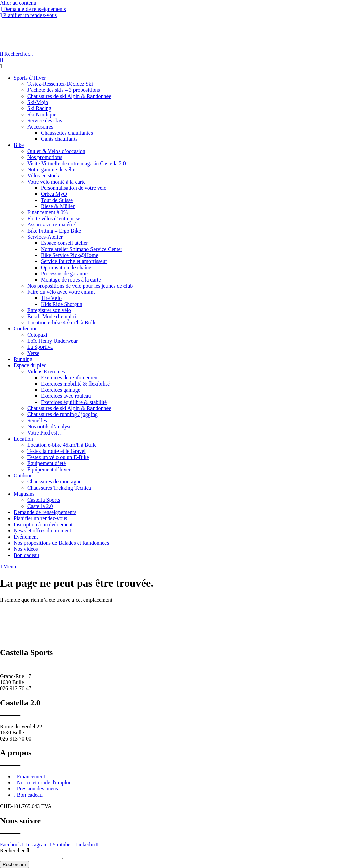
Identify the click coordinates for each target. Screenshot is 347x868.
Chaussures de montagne (54, 482)
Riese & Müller (58, 206)
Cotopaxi (37, 335)
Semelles (37, 420)
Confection (26, 329)
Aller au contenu (18, 3)
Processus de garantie (64, 274)
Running (23, 359)
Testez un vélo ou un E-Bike (58, 457)
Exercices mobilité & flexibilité (75, 384)
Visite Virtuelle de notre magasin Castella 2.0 (77, 163)
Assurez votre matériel (52, 225)
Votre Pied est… (45, 433)
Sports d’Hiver (30, 78)
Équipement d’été (46, 463)
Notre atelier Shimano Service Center (82, 249)
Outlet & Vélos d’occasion (56, 151)
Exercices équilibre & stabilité (74, 402)
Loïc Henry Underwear (52, 341)
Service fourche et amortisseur (74, 261)
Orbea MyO (54, 194)
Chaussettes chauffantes (67, 133)
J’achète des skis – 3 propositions (64, 90)
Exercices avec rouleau (66, 396)
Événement (26, 537)
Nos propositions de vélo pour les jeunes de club (80, 286)
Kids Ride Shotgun (62, 304)
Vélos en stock (43, 176)
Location (23, 439)
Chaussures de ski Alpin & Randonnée (69, 96)
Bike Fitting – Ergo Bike (54, 231)
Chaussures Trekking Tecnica (59, 488)
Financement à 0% (47, 212)
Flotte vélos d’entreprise (54, 218)
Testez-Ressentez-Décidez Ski (60, 84)
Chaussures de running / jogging (62, 414)
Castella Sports (44, 500)
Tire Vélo (51, 298)
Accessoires (40, 127)
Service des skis (45, 121)
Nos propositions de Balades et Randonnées (61, 543)
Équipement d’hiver (49, 469)
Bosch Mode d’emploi (52, 316)
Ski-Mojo (38, 102)
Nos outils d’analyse (49, 427)
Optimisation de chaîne (66, 267)
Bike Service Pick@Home (69, 255)
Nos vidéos (26, 549)
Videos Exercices (46, 371)
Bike (19, 145)
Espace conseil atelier (64, 243)
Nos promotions (45, 157)
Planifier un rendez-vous (40, 518)
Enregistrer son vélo (49, 310)
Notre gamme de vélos (52, 169)
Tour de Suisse (57, 200)
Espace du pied (30, 365)
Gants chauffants (59, 139)
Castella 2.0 (40, 506)
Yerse (33, 353)
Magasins (24, 494)
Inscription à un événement (43, 524)
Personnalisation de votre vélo (74, 188)
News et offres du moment (42, 531)
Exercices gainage (61, 390)
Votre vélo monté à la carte (56, 182)
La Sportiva (40, 347)
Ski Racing (39, 108)
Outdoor (23, 475)
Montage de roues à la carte (71, 280)
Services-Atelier (45, 237)
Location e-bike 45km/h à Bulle (62, 322)
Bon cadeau (26, 555)
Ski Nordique (42, 114)
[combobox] (30, 857)
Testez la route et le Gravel (56, 451)
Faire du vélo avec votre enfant (61, 292)
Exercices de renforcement (70, 378)
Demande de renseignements (45, 512)
